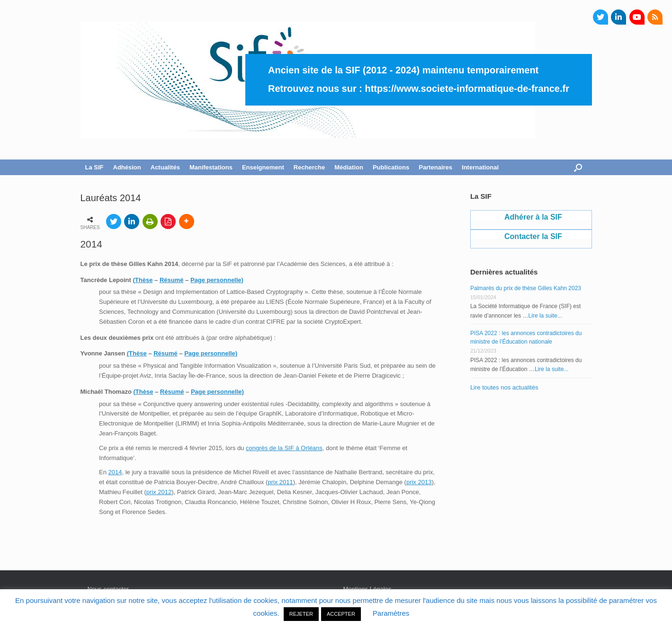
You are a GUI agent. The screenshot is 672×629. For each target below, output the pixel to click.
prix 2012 (159, 492)
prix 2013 (419, 482)
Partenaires (435, 167)
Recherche (309, 167)
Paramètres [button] (391, 613)
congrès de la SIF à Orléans (284, 448)
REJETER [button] (301, 614)
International (480, 167)
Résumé (172, 280)
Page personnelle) (217, 280)
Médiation (349, 167)
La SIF (94, 167)
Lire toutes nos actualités (504, 387)
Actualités (165, 167)
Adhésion (127, 167)
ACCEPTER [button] (341, 614)
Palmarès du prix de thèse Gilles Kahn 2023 (526, 288)
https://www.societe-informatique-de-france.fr (467, 89)
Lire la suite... (545, 316)
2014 (115, 472)
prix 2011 (280, 482)
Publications (391, 167)
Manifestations (211, 167)
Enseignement (263, 167)
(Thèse (143, 280)
